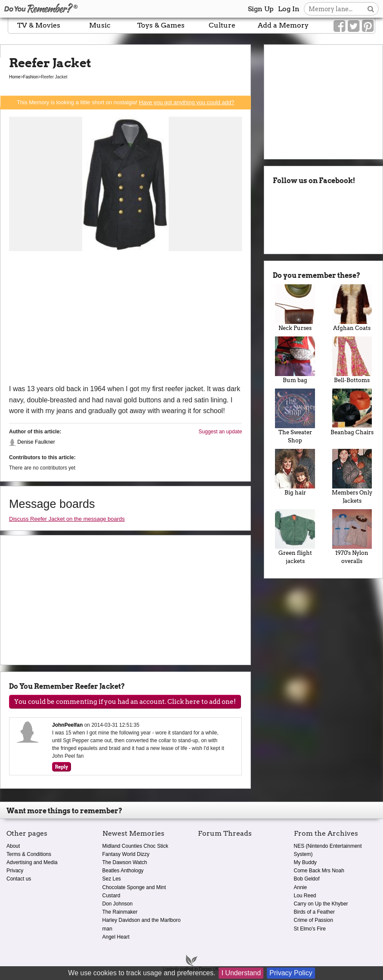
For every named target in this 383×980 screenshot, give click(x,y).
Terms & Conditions (29, 854)
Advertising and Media (32, 862)
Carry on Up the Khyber (321, 904)
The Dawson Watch (125, 862)
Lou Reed (305, 896)
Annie (301, 887)
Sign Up (261, 9)
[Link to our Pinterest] (368, 26)
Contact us (19, 879)
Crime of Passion (314, 920)
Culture (222, 25)
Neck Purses (295, 308)
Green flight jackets (295, 537)
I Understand (241, 973)
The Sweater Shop (295, 416)
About (13, 846)
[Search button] (371, 9)
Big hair (295, 472)
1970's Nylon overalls (352, 537)
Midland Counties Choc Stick (135, 846)
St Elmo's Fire (310, 929)
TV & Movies (39, 25)
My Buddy (305, 862)
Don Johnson (118, 904)
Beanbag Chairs (352, 412)
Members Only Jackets (352, 476)
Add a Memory (283, 25)
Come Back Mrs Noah (319, 871)
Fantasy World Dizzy (126, 854)
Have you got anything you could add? (187, 102)
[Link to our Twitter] (354, 26)
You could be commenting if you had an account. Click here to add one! (125, 702)
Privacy (15, 871)
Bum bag (295, 360)
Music (100, 25)
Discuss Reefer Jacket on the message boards (67, 519)
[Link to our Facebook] (339, 26)
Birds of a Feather (314, 912)
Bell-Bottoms (352, 360)
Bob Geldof (307, 879)
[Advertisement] (125, 319)
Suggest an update (221, 432)
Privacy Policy (291, 973)
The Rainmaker (120, 912)
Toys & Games (161, 25)
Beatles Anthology (123, 871)
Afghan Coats (352, 308)
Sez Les (112, 879)
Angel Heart (116, 937)
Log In (289, 9)
